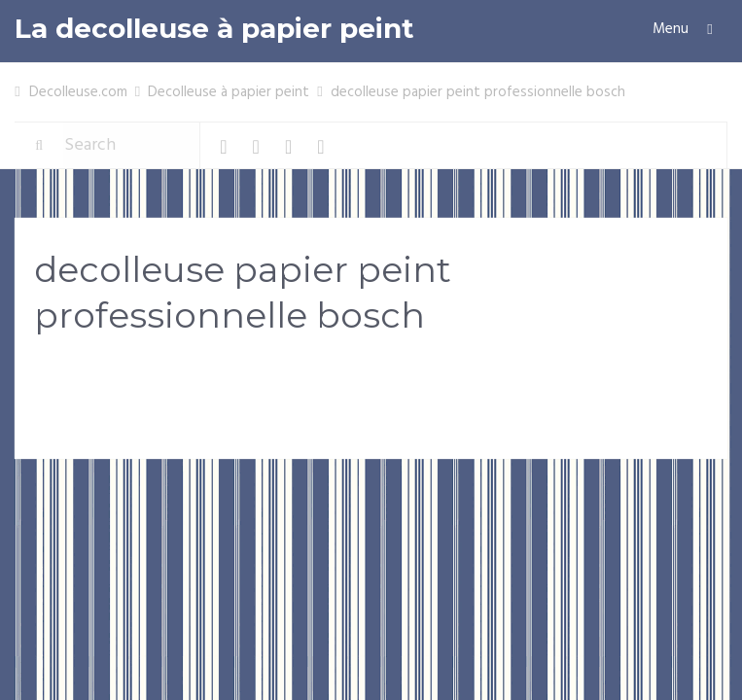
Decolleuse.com (78, 92)
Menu (671, 29)
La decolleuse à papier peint (214, 29)
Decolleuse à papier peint (229, 92)
